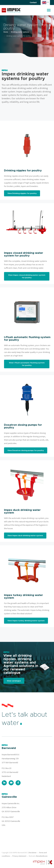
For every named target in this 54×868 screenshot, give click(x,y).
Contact (33, 2)
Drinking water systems (20, 32)
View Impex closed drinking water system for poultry (27, 276)
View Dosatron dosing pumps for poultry (26, 450)
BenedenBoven (42, 856)
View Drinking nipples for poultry (22, 193)
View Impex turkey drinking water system (26, 621)
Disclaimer (33, 853)
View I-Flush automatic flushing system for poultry (27, 364)
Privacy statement (19, 856)
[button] (45, 2)
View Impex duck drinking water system (25, 536)
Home (6, 32)
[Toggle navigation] (49, 10)
